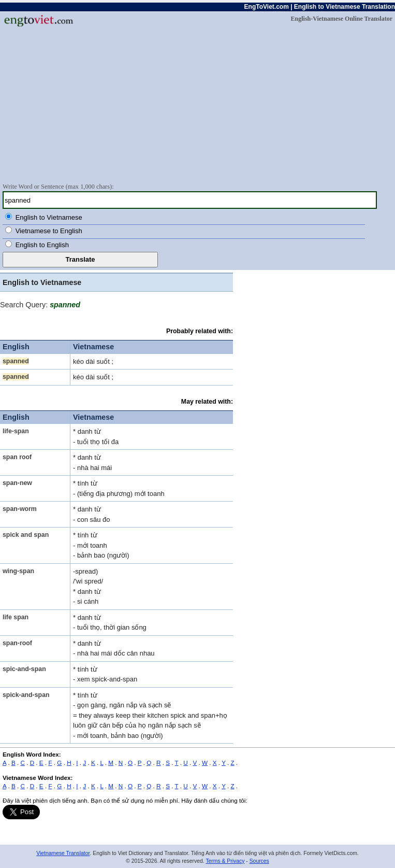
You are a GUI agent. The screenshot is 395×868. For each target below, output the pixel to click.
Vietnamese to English (49, 231)
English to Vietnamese (49, 217)
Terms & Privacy (225, 861)
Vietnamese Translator (63, 853)
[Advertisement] (197, 104)
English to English (42, 245)
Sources (259, 861)
